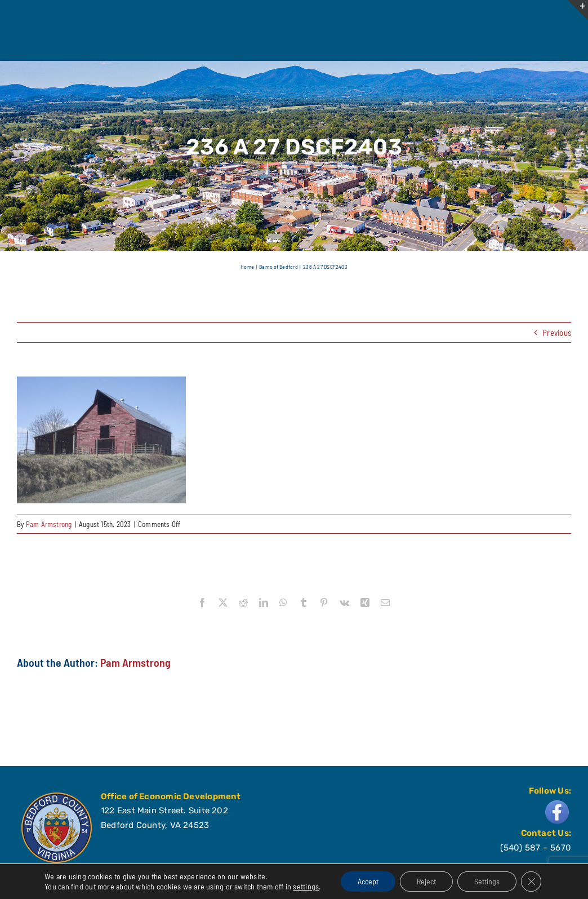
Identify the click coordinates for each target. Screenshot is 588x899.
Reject (426, 881)
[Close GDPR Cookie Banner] (531, 882)
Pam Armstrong (49, 524)
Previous (557, 333)
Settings (487, 881)
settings (306, 886)
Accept (368, 881)
